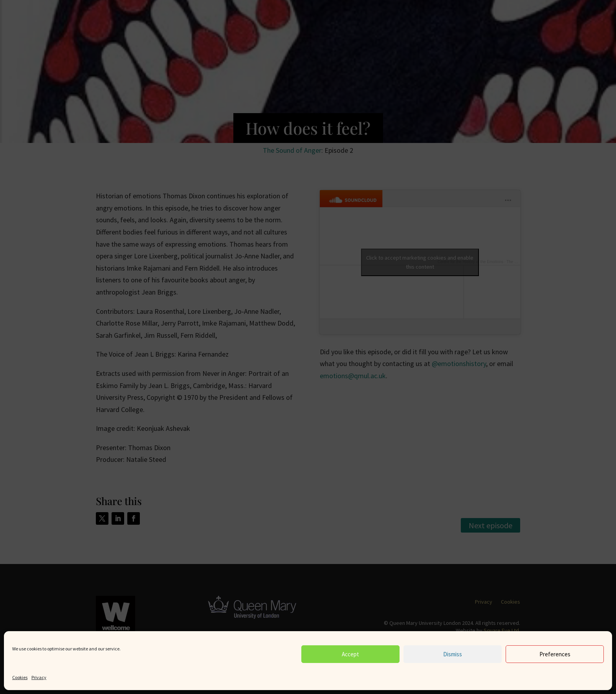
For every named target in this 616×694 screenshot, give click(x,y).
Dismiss (453, 654)
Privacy (39, 677)
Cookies (20, 677)
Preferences (555, 654)
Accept (350, 654)
